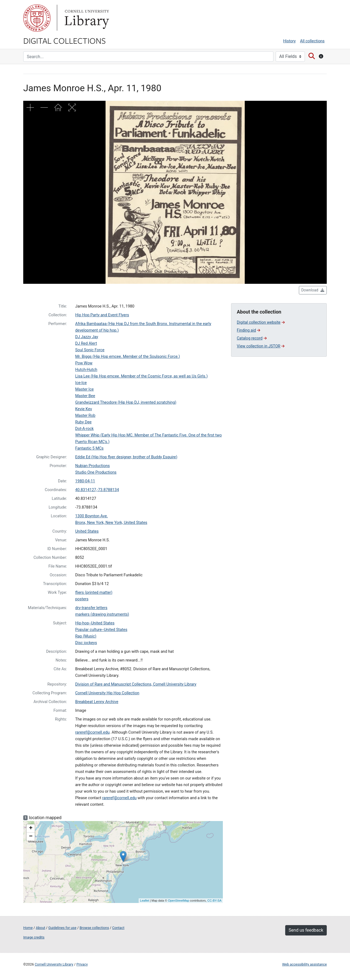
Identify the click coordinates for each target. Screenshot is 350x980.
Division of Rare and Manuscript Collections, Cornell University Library (136, 684)
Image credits (34, 937)
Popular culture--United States (101, 630)
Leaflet (145, 901)
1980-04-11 (85, 481)
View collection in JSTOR (261, 346)
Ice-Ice (81, 383)
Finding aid (248, 330)
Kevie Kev (84, 409)
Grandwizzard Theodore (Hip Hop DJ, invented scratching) (126, 402)
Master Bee (85, 396)
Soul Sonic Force (90, 350)
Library (86, 18)
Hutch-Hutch (86, 370)
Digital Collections (65, 40)
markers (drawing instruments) (102, 614)
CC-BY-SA (214, 901)
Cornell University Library (54, 964)
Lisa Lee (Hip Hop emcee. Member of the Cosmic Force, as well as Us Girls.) (142, 376)
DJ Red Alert (86, 343)
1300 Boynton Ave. (91, 516)
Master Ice (84, 389)
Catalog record (252, 338)
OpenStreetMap (179, 901)
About (40, 928)
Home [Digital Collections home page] (28, 928)
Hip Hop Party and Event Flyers (102, 315)
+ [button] (31, 828)
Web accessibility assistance (304, 964)
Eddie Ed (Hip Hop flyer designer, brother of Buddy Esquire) (126, 457)
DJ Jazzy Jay (87, 337)
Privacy (82, 964)
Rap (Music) (86, 636)
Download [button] (313, 290)
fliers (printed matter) (94, 593)
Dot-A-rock (84, 429)
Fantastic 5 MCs (89, 448)
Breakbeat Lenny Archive (97, 702)
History (290, 41)
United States (87, 531)
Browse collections (94, 928)
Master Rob (85, 416)
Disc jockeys (86, 643)
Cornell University (37, 18)
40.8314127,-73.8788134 (97, 490)
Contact (118, 928)
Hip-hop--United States (95, 623)
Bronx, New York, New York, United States (111, 523)
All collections (312, 41)
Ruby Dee (83, 422)
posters (82, 599)
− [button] (31, 837)
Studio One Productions (96, 472)
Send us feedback (306, 930)
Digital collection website (261, 322)
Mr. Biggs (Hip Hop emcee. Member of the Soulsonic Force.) (128, 357)
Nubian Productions (93, 466)
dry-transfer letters (91, 608)
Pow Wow (84, 363)
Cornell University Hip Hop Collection (107, 693)
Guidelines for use (62, 928)
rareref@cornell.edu (92, 732)
